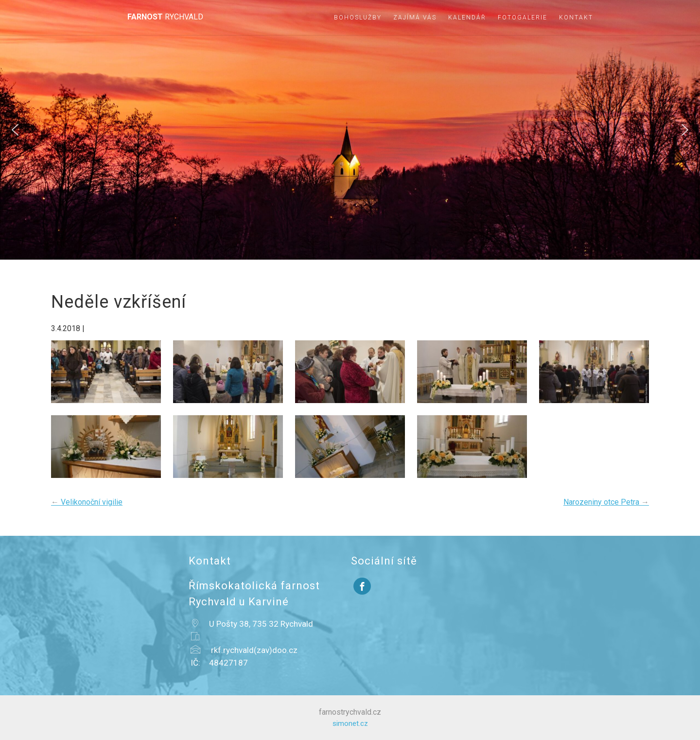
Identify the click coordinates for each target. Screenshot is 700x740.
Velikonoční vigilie (87, 502)
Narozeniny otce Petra (606, 502)
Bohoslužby (358, 18)
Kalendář (467, 18)
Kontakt (576, 18)
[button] (15, 130)
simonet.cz (350, 723)
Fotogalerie (523, 18)
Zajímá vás (415, 18)
